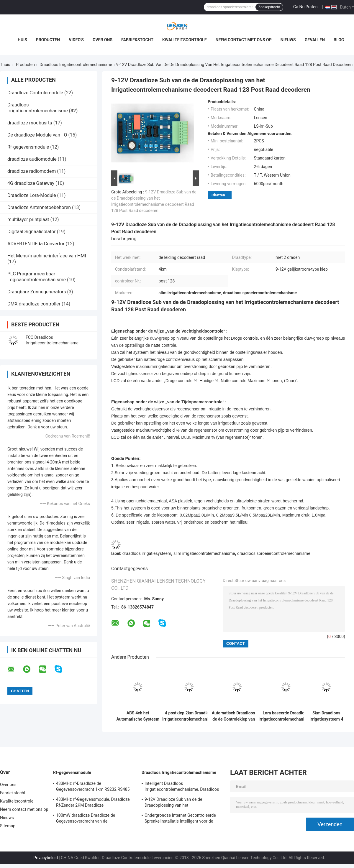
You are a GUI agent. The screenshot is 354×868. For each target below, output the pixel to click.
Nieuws (288, 40)
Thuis (5, 65)
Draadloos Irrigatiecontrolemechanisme (76, 65)
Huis (22, 40)
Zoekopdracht (269, 7)
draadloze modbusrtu (30, 123)
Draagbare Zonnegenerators (37, 292)
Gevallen (315, 40)
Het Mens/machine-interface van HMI (47, 256)
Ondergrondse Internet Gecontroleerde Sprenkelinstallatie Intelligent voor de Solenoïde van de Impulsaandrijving (180, 819)
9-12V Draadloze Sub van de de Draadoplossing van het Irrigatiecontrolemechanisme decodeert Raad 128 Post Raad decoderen (181, 803)
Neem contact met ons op (244, 40)
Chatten (218, 195)
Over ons (103, 40)
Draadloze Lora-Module (32, 195)
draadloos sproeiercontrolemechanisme (274, 553)
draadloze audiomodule (32, 159)
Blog (339, 40)
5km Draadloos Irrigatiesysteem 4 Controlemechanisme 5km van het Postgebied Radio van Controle (326, 716)
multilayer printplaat (28, 220)
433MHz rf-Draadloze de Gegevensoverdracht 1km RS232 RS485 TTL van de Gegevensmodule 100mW (93, 787)
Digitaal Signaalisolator (32, 232)
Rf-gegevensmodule (28, 147)
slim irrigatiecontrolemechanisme (204, 553)
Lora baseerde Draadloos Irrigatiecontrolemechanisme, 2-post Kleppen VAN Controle (286, 716)
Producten (48, 40)
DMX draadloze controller (34, 304)
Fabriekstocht (137, 40)
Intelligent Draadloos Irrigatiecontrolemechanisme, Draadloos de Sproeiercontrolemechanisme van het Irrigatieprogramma (182, 787)
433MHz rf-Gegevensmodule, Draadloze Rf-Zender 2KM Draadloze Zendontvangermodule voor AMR (93, 803)
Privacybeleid (46, 858)
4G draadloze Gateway (31, 183)
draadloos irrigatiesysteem (147, 553)
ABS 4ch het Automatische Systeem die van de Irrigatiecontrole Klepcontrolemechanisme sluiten (138, 716)
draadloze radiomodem (32, 171)
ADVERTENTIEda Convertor (36, 244)
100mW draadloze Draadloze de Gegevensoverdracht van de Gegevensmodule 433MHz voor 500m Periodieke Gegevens (91, 819)
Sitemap (8, 826)
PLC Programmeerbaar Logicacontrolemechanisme (37, 277)
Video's (76, 40)
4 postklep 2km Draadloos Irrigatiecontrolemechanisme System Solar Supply (189, 716)
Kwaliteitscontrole (185, 40)
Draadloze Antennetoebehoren (39, 207)
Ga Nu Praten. (306, 7)
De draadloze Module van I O (37, 135)
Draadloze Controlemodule (35, 93)
